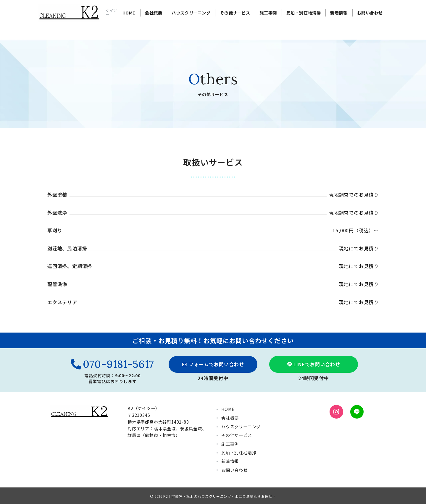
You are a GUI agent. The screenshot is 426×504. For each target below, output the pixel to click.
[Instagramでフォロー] (336, 412)
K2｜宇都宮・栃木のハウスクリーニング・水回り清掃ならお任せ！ (220, 496)
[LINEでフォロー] (357, 412)
